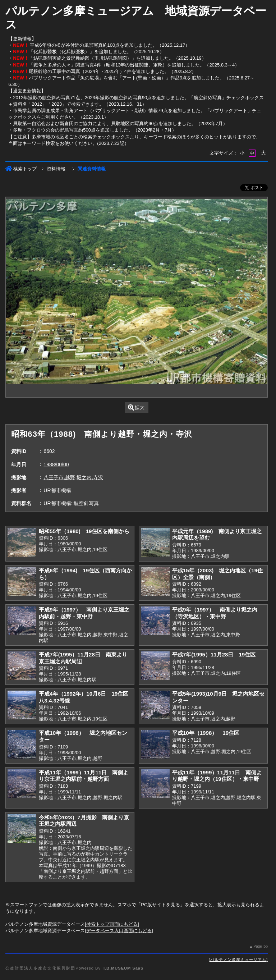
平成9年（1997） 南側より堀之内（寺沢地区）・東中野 (215, 613)
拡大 (136, 407)
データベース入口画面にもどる (119, 931)
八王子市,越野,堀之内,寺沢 (73, 477)
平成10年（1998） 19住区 (206, 733)
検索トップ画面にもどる (112, 924)
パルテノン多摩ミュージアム (238, 960)
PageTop (260, 946)
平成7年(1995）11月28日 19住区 (214, 654)
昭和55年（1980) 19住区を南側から (84, 531)
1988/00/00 (56, 464)
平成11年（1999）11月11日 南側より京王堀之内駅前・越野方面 (84, 776)
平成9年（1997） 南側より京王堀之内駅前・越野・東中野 (84, 613)
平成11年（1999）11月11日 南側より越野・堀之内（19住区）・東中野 (217, 776)
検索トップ (21, 169)
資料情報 (56, 169)
